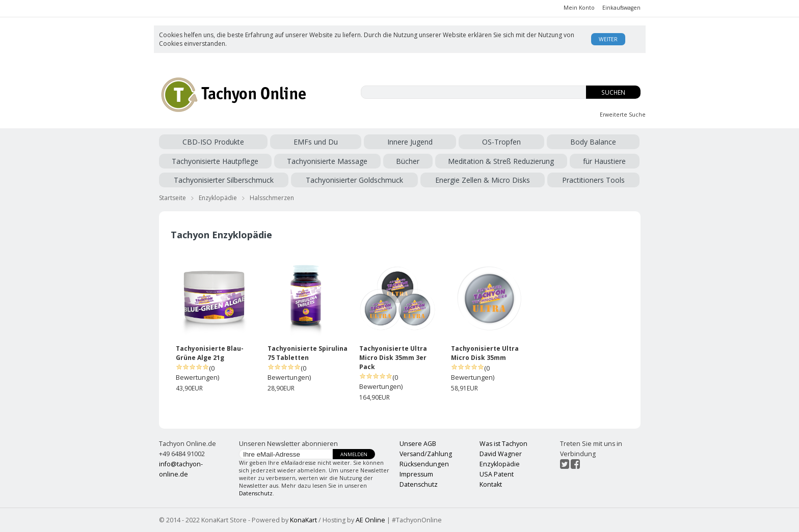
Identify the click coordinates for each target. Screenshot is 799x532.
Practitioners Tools (593, 180)
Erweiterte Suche (623, 115)
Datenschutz (256, 493)
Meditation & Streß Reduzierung (501, 161)
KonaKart (303, 520)
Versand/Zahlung (426, 454)
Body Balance (593, 142)
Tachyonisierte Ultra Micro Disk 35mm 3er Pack (393, 358)
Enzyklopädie (218, 198)
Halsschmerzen (272, 198)
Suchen (613, 92)
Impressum (416, 474)
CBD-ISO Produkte (213, 142)
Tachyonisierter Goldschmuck (354, 180)
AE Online (370, 520)
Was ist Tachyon (503, 444)
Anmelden (354, 454)
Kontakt (491, 484)
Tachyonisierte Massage (327, 161)
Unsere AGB (418, 444)
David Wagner (501, 454)
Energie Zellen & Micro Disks (483, 180)
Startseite (172, 198)
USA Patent (497, 474)
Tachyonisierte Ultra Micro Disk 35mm (485, 353)
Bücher (408, 161)
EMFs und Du (316, 142)
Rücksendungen (424, 464)
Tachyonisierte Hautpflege (215, 161)
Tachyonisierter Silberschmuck (224, 180)
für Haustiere (604, 161)
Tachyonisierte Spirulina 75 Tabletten (308, 353)
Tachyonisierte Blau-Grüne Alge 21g (210, 353)
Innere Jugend (410, 142)
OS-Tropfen (501, 142)
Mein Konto (579, 8)
